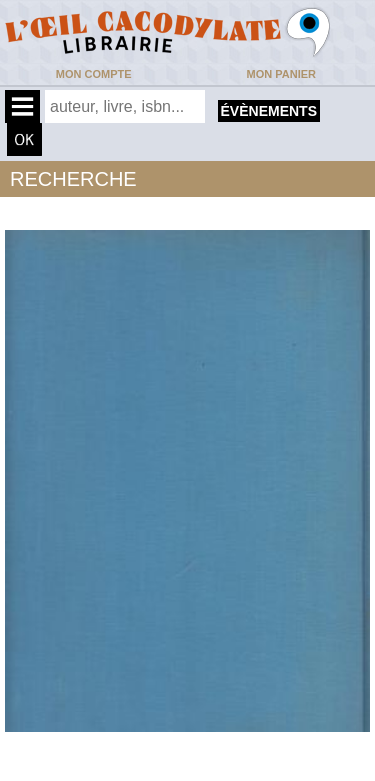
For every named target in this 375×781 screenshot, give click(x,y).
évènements (269, 111)
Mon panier (281, 74)
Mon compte (94, 74)
